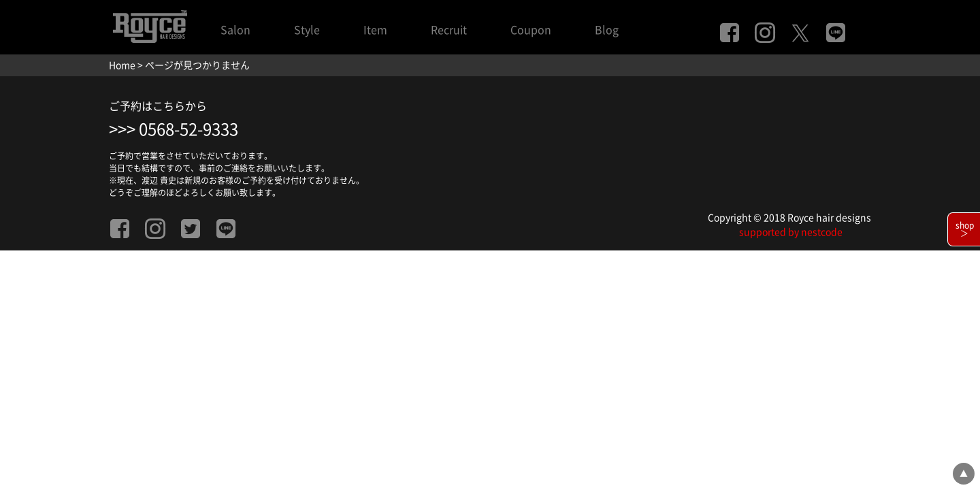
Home (122, 65)
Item (375, 30)
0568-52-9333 (189, 129)
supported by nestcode (791, 232)
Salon (235, 30)
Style (307, 30)
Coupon (531, 30)
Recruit (449, 30)
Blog (607, 30)
